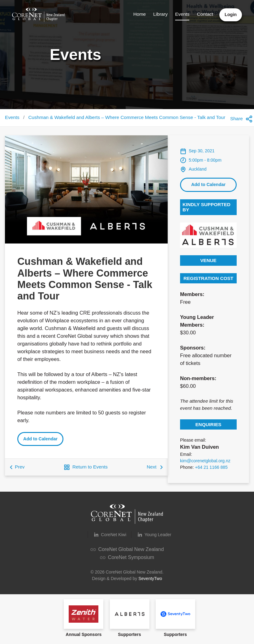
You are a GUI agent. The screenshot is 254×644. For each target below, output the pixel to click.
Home (139, 14)
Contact (205, 14)
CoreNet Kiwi (110, 538)
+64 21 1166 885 (211, 470)
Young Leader (154, 538)
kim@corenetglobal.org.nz (205, 464)
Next (155, 470)
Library (160, 14)
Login (230, 15)
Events (182, 14)
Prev (17, 470)
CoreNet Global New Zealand (127, 552)
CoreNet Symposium (127, 560)
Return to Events (86, 470)
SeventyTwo (150, 581)
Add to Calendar (40, 442)
